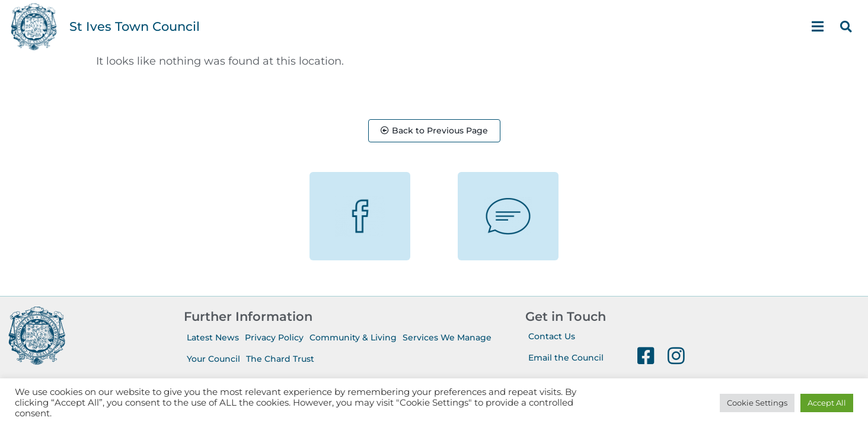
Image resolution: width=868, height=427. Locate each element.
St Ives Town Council (135, 26)
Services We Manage (447, 338)
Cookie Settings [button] (757, 403)
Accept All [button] (827, 403)
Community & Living (353, 338)
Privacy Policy (274, 338)
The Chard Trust (280, 359)
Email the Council (566, 358)
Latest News (213, 338)
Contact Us (552, 337)
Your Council (213, 359)
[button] (846, 27)
